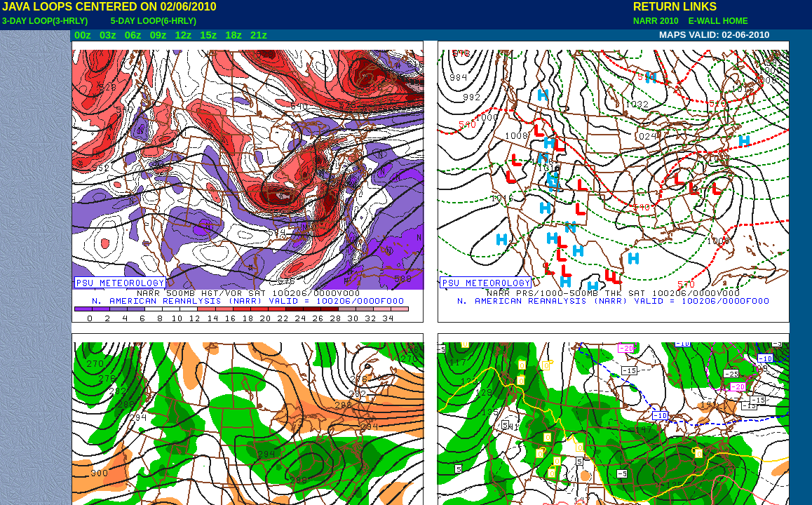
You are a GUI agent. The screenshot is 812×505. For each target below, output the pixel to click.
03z (108, 35)
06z (133, 35)
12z (183, 35)
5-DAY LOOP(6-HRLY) (154, 21)
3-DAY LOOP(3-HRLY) (45, 21)
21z (259, 35)
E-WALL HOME (716, 21)
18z (234, 35)
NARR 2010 (657, 21)
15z (208, 35)
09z (158, 35)
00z (83, 35)
